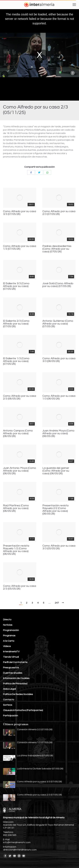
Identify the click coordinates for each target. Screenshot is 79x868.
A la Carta (9, 641)
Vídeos (7, 646)
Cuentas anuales (13, 673)
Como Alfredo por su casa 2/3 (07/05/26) (59, 213)
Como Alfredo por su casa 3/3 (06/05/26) (59, 360)
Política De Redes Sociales (18, 694)
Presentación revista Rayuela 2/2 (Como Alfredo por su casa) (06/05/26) (55, 510)
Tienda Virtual (11, 657)
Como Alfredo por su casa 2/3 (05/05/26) (20, 587)
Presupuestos (11, 668)
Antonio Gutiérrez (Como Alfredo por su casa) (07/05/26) (58, 324)
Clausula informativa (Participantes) (23, 710)
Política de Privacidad (15, 684)
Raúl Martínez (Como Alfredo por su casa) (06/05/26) (16, 508)
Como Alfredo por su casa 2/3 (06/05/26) (20, 397)
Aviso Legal (9, 689)
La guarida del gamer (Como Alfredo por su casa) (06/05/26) (56, 471)
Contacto (9, 700)
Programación (11, 630)
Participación (11, 716)
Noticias (8, 625)
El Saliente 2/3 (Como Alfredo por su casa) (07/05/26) (16, 324)
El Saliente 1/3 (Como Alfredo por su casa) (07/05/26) (16, 361)
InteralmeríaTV (11, 652)
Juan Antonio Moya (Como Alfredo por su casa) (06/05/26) (20, 471)
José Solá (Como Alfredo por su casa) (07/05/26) (58, 285)
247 (57, 603)
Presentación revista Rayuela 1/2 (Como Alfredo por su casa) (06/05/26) (16, 550)
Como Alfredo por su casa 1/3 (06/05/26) (59, 397)
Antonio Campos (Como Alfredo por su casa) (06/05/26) (18, 433)
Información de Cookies (16, 678)
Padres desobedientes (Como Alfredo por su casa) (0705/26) (57, 249)
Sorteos (8, 705)
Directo (7, 620)
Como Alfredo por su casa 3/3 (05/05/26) (59, 547)
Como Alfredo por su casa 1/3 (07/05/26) (20, 248)
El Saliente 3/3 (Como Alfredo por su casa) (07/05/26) (16, 286)
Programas (9, 636)
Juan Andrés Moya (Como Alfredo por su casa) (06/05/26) (58, 433)
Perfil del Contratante (15, 662)
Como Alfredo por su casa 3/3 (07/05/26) (20, 213)
